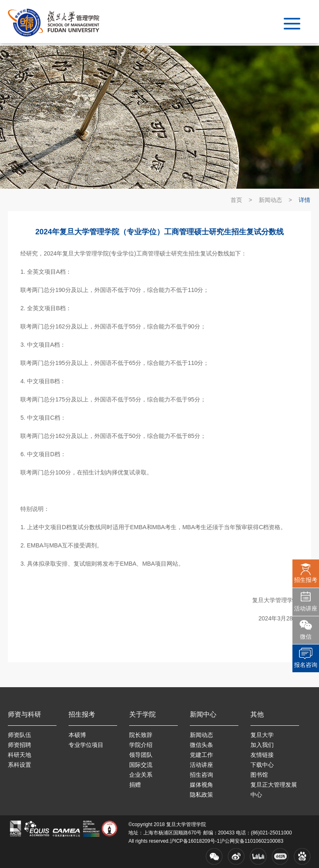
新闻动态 (270, 200)
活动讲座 (306, 608)
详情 (304, 200)
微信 (306, 637)
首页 (236, 200)
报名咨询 (306, 665)
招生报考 (306, 580)
